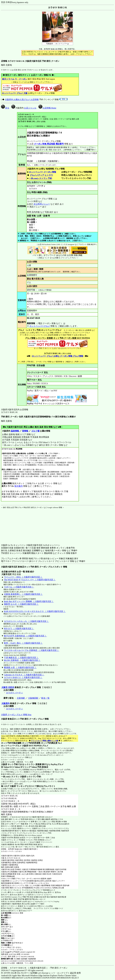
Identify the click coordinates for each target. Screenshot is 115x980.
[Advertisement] (17, 525)
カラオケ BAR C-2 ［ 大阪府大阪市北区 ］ (23, 677)
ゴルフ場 (35, 431)
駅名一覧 (45, 698)
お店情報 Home (47, 108)
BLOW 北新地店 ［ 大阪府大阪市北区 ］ (22, 660)
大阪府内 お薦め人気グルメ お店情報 (22, 100)
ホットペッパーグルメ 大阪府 (15, 746)
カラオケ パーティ (14, 693)
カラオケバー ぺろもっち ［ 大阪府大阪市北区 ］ (27, 621)
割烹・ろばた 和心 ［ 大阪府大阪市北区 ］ (23, 643)
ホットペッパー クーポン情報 (43, 172)
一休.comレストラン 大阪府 (14, 777)
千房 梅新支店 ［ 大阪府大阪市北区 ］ (21, 658)
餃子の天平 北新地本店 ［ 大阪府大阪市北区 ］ (25, 636)
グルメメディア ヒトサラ (41, 175)
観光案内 (19, 486)
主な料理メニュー (42, 204)
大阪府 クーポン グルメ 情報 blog (16, 715)
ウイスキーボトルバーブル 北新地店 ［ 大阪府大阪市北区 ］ (32, 650)
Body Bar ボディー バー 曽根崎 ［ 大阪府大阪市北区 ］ (29, 601)
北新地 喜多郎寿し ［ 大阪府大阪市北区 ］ (23, 594)
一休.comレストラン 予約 (40, 178)
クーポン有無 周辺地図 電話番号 (49, 144)
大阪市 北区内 (8, 687)
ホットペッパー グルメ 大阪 (15, 93)
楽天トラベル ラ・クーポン (15, 79)
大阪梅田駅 (33, 698)
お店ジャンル (30, 108)
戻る (5, 108)
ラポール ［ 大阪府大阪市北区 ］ (19, 587)
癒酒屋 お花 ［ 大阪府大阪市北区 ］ (20, 667)
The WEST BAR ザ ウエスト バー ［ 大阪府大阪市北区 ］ (30, 580)
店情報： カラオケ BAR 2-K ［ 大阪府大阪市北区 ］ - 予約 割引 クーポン (34, 968)
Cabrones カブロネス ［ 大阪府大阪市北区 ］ (24, 675)
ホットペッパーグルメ (40, 326)
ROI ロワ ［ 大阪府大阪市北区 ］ (19, 629)
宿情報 (25, 431)
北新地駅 (21, 698)
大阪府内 (6, 703)
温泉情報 (15, 431)
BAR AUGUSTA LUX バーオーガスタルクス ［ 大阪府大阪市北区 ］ (35, 611)
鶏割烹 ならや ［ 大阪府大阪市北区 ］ (21, 604)
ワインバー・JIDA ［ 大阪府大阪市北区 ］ (23, 577)
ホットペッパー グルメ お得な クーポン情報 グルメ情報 (57, 356)
